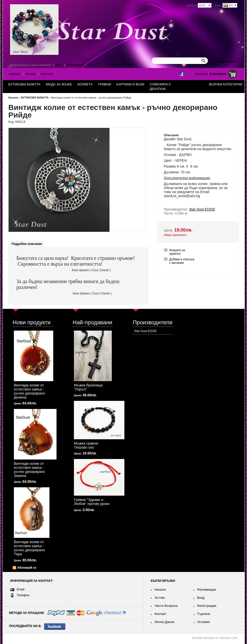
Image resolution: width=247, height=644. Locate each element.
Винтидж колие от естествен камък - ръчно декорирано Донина (29, 391)
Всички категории (226, 84)
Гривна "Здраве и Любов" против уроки (92, 502)
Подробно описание (27, 244)
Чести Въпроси (166, 606)
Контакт (47, 74)
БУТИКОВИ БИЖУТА (35, 98)
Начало (15, 74)
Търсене (203, 614)
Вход (59, 65)
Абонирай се (27, 568)
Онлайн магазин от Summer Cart (215, 638)
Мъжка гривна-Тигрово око (86, 445)
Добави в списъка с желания (182, 261)
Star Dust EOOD (145, 331)
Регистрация (75, 65)
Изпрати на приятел (177, 252)
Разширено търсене (224, 61)
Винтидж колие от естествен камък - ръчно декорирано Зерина (29, 470)
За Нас (31, 74)
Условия (203, 622)
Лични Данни (164, 622)
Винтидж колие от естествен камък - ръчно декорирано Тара (29, 548)
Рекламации (206, 590)
